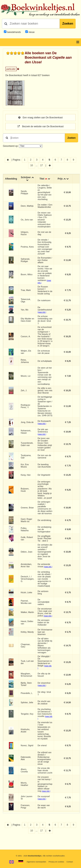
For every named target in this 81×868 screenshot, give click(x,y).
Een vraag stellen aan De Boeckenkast (40, 118)
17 (41, 165)
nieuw (31, 32)
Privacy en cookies (56, 862)
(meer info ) (42, 312)
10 (32, 165)
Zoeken (68, 24)
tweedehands (14, 32)
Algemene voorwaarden (36, 862)
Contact (70, 862)
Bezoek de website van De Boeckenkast (40, 126)
